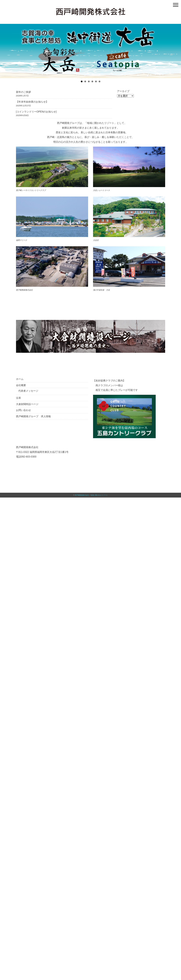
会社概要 (21, 385)
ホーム (20, 379)
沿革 (18, 398)
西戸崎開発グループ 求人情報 (33, 416)
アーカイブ (123, 91)
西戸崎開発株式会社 (82, 495)
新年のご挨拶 (23, 92)
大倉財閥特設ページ (27, 404)
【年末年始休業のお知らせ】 (32, 102)
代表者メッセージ (28, 391)
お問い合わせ (23, 410)
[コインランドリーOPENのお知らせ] (36, 112)
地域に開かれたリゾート (99, 495)
